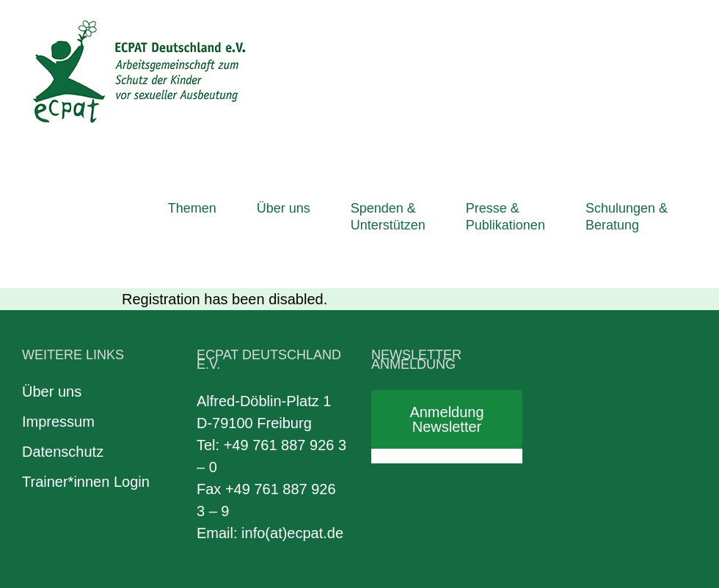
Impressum (58, 422)
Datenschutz (63, 452)
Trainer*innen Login (86, 482)
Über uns (52, 392)
